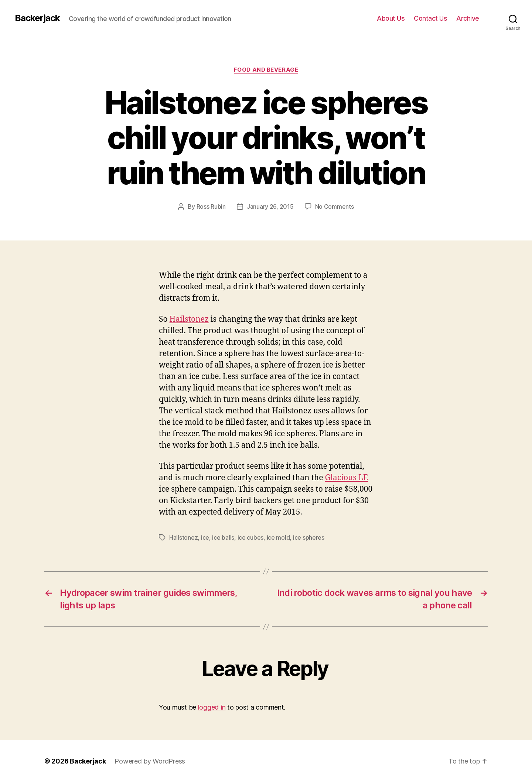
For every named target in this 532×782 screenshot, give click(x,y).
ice (205, 537)
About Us (391, 18)
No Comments (335, 206)
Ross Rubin (211, 206)
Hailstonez (189, 319)
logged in (212, 707)
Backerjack (37, 18)
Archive (468, 18)
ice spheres (309, 537)
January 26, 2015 (270, 206)
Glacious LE (347, 478)
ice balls (223, 537)
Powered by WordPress (150, 761)
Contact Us (430, 18)
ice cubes (251, 537)
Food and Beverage (266, 70)
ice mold (278, 537)
